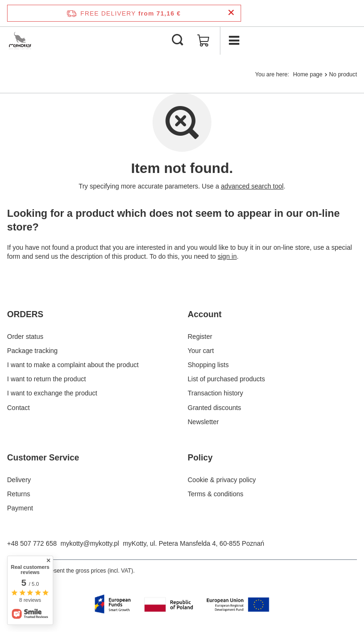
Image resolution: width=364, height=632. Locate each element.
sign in (227, 256)
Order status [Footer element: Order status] (25, 337)
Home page (308, 74)
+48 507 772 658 (32, 543)
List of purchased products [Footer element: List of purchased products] (226, 379)
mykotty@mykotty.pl (90, 543)
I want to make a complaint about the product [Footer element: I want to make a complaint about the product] (73, 365)
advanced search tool (252, 186)
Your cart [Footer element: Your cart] (201, 351)
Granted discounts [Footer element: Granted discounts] (215, 408)
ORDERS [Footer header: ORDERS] (25, 314)
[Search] (178, 41)
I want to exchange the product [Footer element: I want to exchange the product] (52, 393)
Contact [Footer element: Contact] (18, 408)
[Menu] (234, 41)
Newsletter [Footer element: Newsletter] (203, 422)
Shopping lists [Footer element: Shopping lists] (208, 365)
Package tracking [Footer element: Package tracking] (32, 351)
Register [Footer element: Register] (200, 337)
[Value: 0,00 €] (203, 41)
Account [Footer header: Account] (205, 314)
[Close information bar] (231, 13)
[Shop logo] (20, 41)
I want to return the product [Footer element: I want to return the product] (46, 379)
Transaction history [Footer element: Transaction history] (216, 393)
